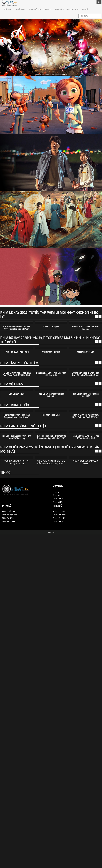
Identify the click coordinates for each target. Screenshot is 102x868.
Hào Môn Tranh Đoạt (51, 415)
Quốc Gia (21, 9)
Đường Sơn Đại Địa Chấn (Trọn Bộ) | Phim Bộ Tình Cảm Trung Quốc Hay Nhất (86, 374)
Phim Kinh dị (58, 522)
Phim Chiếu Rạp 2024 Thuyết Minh (85, 462)
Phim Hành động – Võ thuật (23, 426)
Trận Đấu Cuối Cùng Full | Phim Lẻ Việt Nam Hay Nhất (85, 437)
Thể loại (8, 9)
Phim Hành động (60, 518)
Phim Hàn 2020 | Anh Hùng (17, 352)
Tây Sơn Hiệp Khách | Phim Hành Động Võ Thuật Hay (17, 437)
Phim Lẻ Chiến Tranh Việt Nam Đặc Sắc (86, 328)
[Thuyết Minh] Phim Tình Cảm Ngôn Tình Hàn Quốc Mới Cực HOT (85, 416)
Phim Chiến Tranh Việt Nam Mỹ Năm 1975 (85, 395)
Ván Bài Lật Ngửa (51, 327)
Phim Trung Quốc (15, 405)
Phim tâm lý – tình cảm (19, 363)
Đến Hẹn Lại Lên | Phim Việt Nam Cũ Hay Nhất (51, 374)
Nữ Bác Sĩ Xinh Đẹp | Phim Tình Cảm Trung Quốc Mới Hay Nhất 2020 (17, 374)
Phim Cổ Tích (8, 518)
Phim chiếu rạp (35, 9)
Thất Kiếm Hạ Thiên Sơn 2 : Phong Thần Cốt (17, 462)
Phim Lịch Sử (59, 499)
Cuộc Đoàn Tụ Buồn (51, 352)
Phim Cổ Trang (59, 511)
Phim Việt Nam (12, 384)
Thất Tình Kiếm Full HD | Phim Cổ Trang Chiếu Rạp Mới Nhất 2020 (51, 437)
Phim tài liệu (58, 502)
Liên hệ (85, 9)
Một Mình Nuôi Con (86, 352)
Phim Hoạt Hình (72, 9)
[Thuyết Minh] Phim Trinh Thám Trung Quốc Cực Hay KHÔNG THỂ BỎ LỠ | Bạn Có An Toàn (17, 416)
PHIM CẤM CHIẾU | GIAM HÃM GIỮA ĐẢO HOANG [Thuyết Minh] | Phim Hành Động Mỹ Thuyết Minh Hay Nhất (51, 462)
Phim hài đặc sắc (9, 515)
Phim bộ (58, 9)
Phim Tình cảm (59, 515)
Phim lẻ (48, 9)
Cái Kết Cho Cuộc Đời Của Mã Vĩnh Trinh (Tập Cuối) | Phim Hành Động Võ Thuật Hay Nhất (17, 328)
